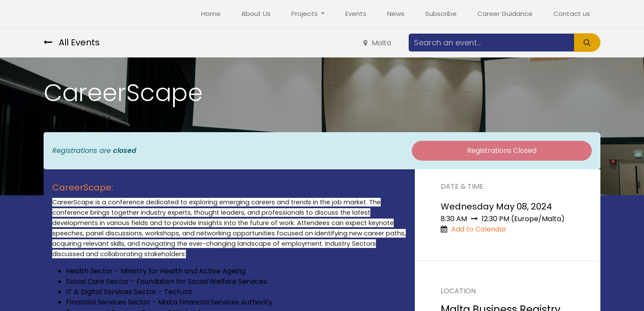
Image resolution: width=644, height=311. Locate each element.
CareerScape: (83, 187)
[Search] (587, 43)
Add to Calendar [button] (479, 229)
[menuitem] (211, 14)
